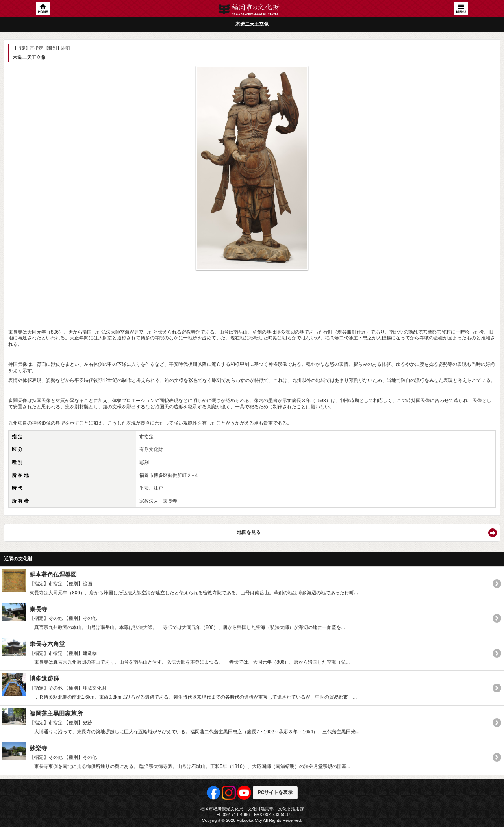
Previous (18, 163)
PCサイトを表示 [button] (275, 792)
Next (486, 163)
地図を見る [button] (249, 532)
